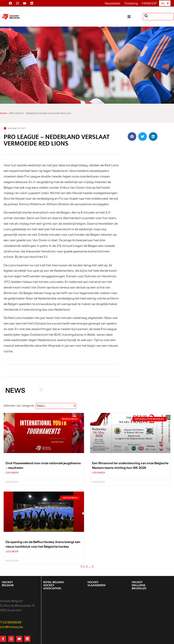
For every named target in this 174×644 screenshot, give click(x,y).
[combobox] (158, 17)
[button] (135, 17)
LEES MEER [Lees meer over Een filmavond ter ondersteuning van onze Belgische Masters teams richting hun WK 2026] (99, 473)
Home (3, 113)
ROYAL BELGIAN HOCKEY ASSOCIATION (54, 585)
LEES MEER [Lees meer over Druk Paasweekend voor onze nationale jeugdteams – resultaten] (12, 473)
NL (163, 3)
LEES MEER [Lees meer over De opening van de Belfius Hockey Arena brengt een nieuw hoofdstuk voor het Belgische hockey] (12, 551)
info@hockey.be (11, 627)
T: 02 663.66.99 (11, 622)
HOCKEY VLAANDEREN (97, 584)
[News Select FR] (56, 406)
